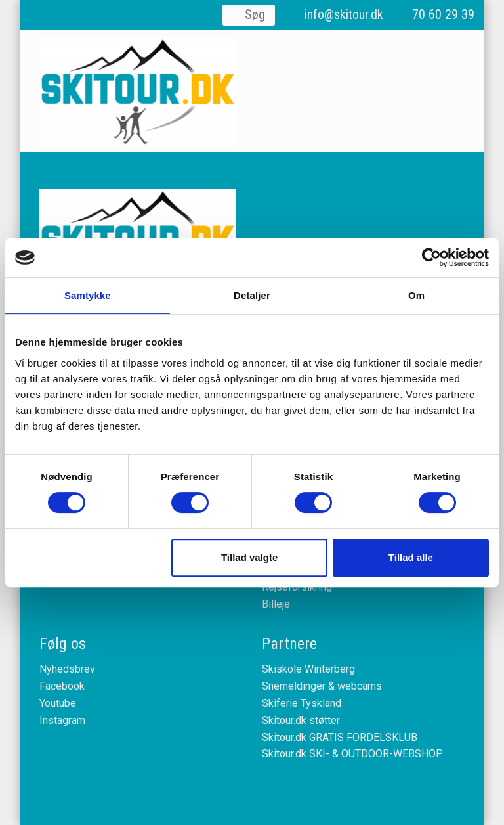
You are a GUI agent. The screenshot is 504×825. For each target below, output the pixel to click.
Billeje (276, 604)
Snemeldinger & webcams (322, 686)
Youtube (58, 703)
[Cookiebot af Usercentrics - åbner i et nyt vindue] (431, 257)
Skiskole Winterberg (308, 669)
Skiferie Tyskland (302, 703)
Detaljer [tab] (252, 295)
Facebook (62, 686)
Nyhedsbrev (67, 669)
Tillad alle (411, 557)
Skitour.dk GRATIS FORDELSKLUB (340, 737)
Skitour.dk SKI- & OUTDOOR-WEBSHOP (352, 754)
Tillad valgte (249, 557)
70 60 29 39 (443, 14)
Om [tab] (416, 295)
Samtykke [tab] (88, 295)
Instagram (62, 720)
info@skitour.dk (344, 14)
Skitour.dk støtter (301, 720)
